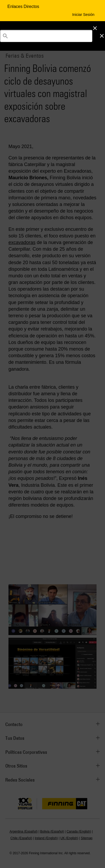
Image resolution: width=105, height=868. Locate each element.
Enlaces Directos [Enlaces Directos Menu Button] (24, 6)
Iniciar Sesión (83, 15)
